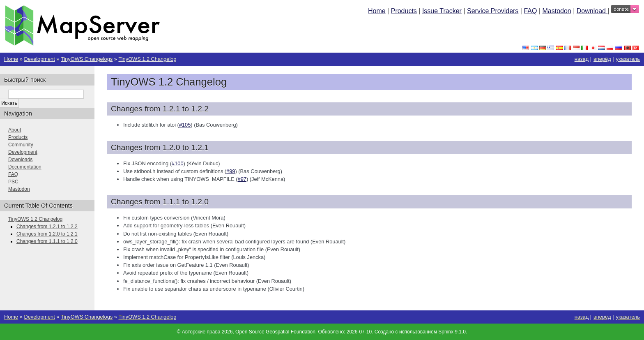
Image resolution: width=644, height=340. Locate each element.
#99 (231, 171)
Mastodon (557, 11)
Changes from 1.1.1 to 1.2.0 (47, 241)
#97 (242, 179)
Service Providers (493, 11)
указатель (628, 59)
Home (377, 11)
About (15, 130)
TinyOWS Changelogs (87, 59)
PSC (13, 182)
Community (21, 145)
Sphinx (446, 332)
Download (592, 11)
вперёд (602, 59)
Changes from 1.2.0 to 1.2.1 (47, 234)
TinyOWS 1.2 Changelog (147, 59)
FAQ (530, 11)
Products (404, 11)
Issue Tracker (442, 11)
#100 (177, 163)
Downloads (20, 160)
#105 (185, 125)
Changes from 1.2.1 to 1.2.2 (47, 227)
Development (39, 59)
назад (582, 59)
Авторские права (201, 332)
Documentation (25, 167)
